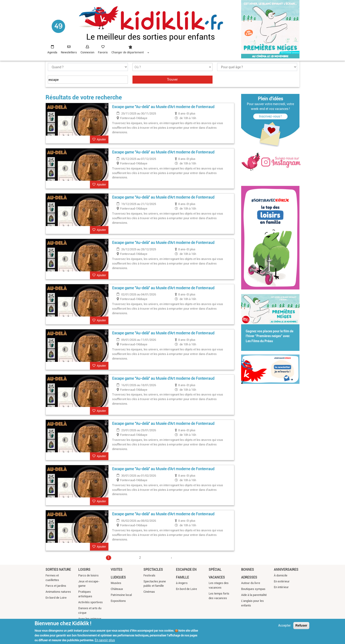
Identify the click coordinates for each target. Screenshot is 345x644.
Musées (116, 583)
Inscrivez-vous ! (270, 116)
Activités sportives (90, 602)
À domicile (281, 575)
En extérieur (282, 581)
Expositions (118, 601)
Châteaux (117, 589)
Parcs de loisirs (88, 575)
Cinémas (149, 592)
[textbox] (172, 67)
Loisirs (84, 570)
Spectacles (153, 570)
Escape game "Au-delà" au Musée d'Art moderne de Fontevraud (163, 107)
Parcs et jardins (56, 586)
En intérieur (281, 587)
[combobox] (130, 48)
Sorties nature (58, 570)
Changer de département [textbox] (128, 52)
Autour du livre (251, 583)
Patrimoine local (121, 595)
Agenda (52, 52)
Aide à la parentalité (254, 595)
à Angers (182, 583)
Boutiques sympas (253, 589)
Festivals (149, 575)
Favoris (103, 52)
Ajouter (101, 139)
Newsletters (69, 52)
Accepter (284, 625)
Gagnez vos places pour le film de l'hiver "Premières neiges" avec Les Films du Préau (270, 336)
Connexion (87, 52)
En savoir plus (105, 640)
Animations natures (58, 592)
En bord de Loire (56, 598)
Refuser (301, 625)
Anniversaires (286, 570)
